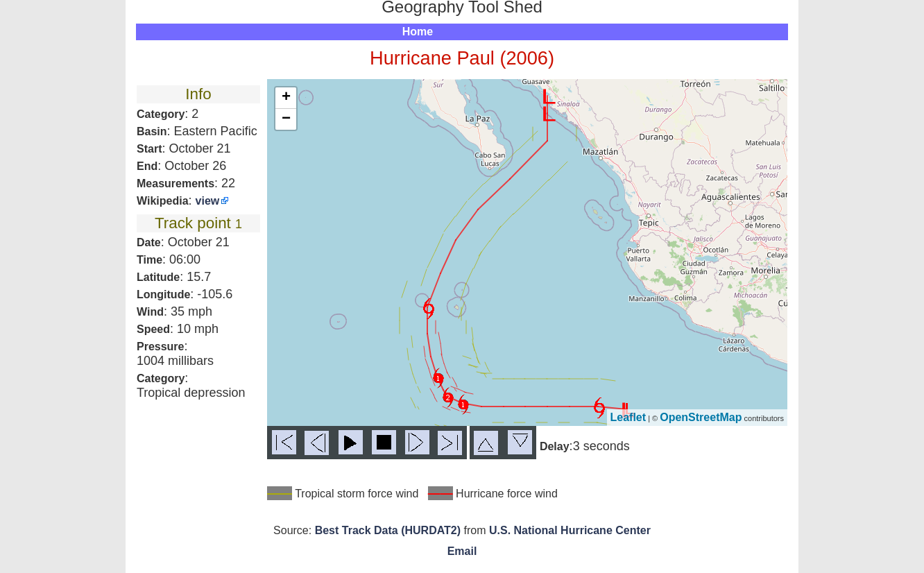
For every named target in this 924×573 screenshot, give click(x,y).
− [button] (286, 119)
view (208, 201)
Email (462, 551)
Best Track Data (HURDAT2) (388, 530)
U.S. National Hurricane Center (570, 530)
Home (418, 32)
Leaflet (628, 417)
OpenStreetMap (701, 417)
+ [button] (286, 98)
